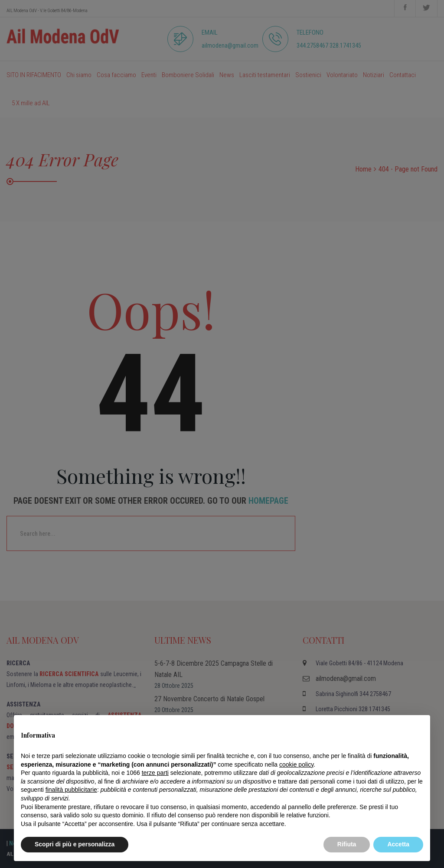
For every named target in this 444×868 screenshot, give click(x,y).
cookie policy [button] (296, 764)
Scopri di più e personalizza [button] (75, 844)
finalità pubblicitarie (71, 790)
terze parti (155, 773)
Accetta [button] (398, 844)
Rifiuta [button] (347, 844)
